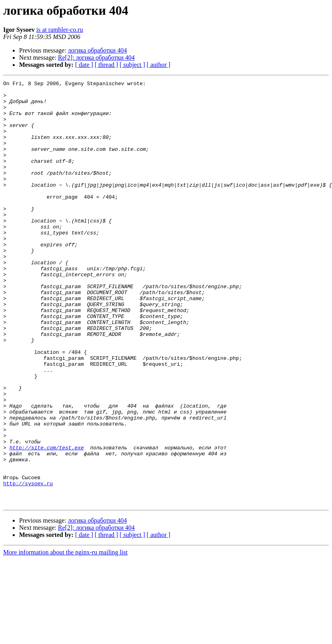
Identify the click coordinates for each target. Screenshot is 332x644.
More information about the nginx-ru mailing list (65, 637)
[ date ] (84, 65)
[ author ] (159, 65)
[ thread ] (106, 65)
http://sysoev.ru (28, 564)
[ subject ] (132, 65)
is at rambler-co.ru (59, 30)
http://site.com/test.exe (47, 521)
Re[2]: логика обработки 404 (96, 58)
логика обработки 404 (97, 50)
